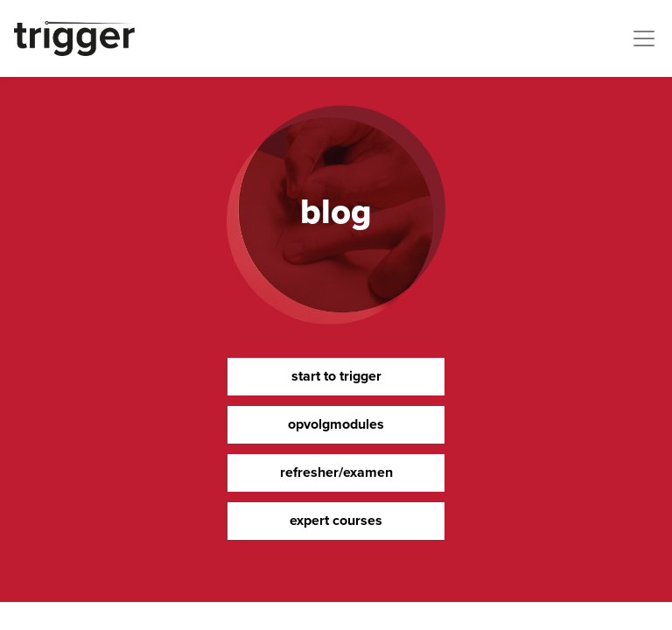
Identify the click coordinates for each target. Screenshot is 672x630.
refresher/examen (336, 472)
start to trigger (336, 376)
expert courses (336, 520)
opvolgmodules (336, 424)
